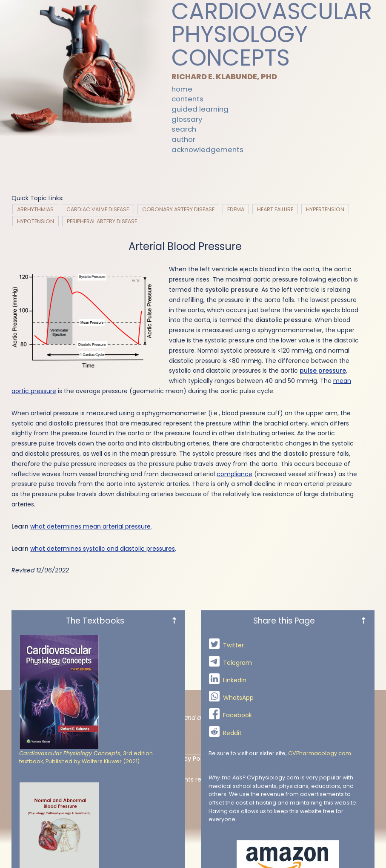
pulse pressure (323, 371)
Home (182, 89)
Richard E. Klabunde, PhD (225, 76)
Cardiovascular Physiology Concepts (272, 35)
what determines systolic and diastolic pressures (103, 549)
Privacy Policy (190, 759)
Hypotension (36, 221)
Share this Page (310, 856)
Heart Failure (275, 209)
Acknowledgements (207, 149)
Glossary (187, 119)
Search (184, 129)
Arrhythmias (35, 209)
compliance (234, 474)
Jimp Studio (293, 779)
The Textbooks (122, 856)
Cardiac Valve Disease (98, 209)
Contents (187, 99)
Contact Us (140, 759)
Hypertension (325, 209)
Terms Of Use (242, 759)
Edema (236, 209)
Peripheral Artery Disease (102, 221)
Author (183, 140)
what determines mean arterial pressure (90, 526)
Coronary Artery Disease (178, 209)
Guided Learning (200, 109)
